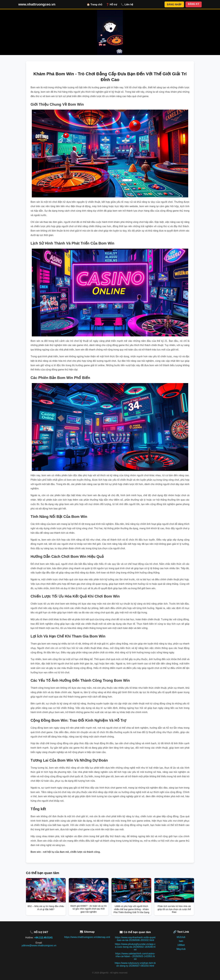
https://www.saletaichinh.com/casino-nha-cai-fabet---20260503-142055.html (135, 956)
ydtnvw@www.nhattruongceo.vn (39, 945)
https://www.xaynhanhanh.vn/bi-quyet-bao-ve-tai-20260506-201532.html (135, 939)
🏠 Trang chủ (94, 4)
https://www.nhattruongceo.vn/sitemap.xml (87, 937)
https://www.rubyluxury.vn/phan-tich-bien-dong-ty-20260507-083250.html (135, 964)
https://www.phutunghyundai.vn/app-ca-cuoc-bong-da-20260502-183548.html (135, 947)
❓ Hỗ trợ (112, 4)
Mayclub (181, 949)
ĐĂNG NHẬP (174, 4)
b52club (181, 937)
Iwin (181, 941)
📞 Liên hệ (127, 4)
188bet (181, 945)
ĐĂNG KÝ (194, 4)
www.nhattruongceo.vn (37, 4)
